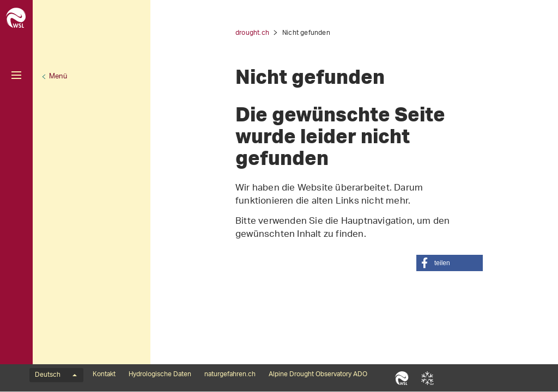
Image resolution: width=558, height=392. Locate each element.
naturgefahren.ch (230, 375)
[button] (450, 263)
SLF (427, 378)
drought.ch (252, 33)
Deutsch (56, 375)
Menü (58, 76)
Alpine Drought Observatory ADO (318, 375)
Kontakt (104, 375)
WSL (402, 378)
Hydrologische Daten (160, 375)
